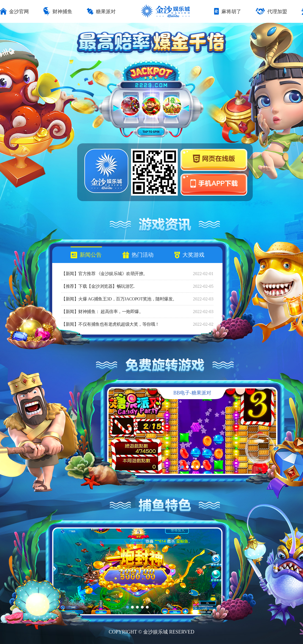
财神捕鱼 (58, 12)
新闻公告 (86, 255)
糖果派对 (101, 12)
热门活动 (138, 255)
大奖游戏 (189, 255)
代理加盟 (271, 12)
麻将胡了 (228, 12)
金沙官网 (14, 12)
